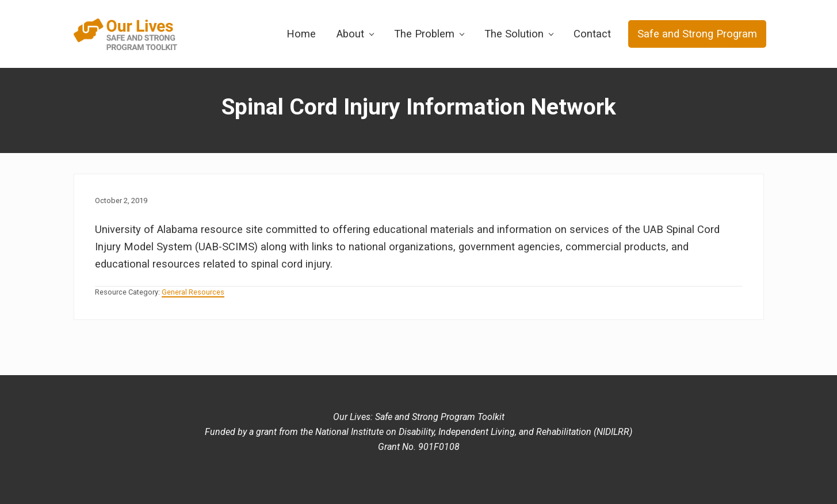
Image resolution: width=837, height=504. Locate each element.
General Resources (193, 292)
